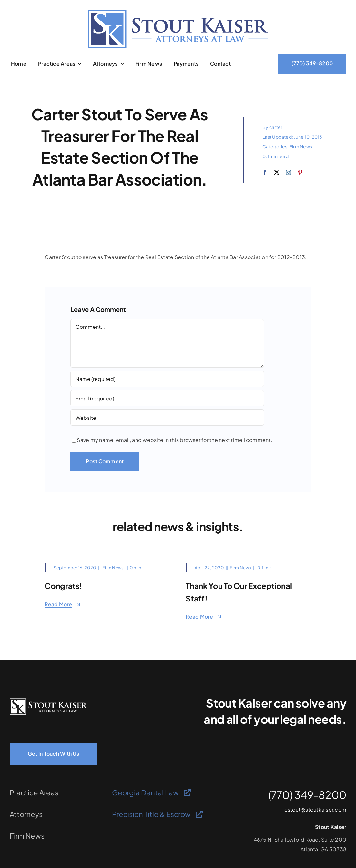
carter (276, 127)
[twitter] (277, 172)
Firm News (301, 146)
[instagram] (289, 172)
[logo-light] (48, 701)
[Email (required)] (167, 398)
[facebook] (265, 172)
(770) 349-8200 (307, 795)
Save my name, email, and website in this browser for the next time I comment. (174, 440)
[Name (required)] (167, 379)
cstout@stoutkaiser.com (315, 809)
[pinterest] (300, 172)
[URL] (167, 418)
